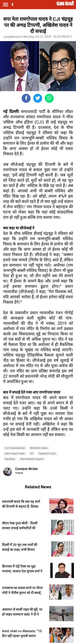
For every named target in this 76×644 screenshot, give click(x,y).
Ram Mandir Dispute (32, 459)
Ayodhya (10, 459)
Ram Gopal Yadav (15, 454)
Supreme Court (47, 454)
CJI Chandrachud (15, 448)
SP (32, 454)
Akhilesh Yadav (39, 448)
